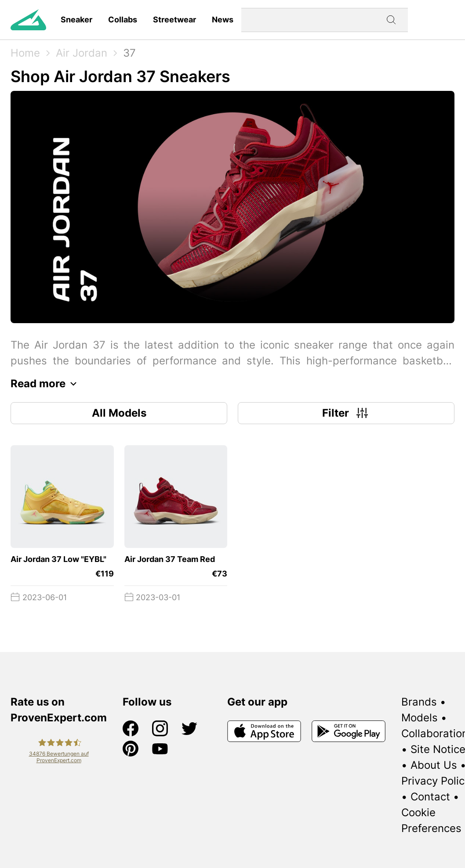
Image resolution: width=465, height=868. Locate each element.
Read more (46, 384)
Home (25, 53)
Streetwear (174, 20)
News (223, 20)
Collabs (123, 20)
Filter (346, 413)
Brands (419, 702)
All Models (119, 413)
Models (420, 718)
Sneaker (76, 20)
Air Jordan (82, 53)
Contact (430, 797)
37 (129, 53)
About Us (434, 765)
